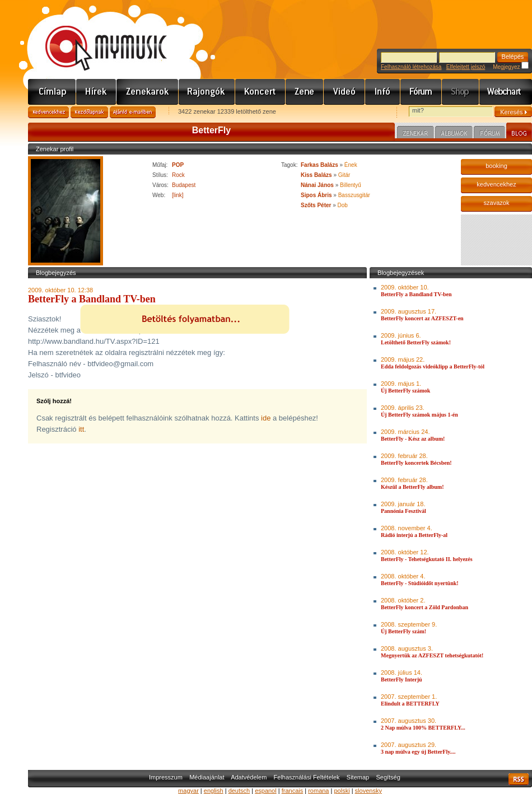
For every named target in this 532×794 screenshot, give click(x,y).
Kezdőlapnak (89, 112)
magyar (188, 791)
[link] (178, 195)
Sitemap (358, 777)
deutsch (239, 791)
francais (293, 791)
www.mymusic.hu (97, 36)
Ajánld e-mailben (133, 112)
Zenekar (416, 134)
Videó (344, 92)
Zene (305, 92)
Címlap (52, 92)
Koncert (260, 92)
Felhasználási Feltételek (307, 777)
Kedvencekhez (48, 112)
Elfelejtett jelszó (466, 67)
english (214, 791)
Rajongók (207, 92)
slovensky (368, 791)
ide (266, 418)
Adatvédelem (249, 777)
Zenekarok (148, 92)
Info (383, 92)
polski (342, 791)
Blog (519, 132)
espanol (266, 791)
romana (318, 791)
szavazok (497, 203)
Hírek (96, 92)
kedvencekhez (496, 184)
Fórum (421, 92)
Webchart (506, 92)
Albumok (454, 134)
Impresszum (166, 777)
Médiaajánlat (207, 777)
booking (496, 166)
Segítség (388, 777)
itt (81, 429)
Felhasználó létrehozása (411, 67)
